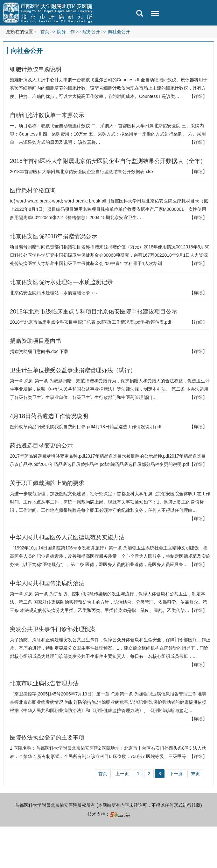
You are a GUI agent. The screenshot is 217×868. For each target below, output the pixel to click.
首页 (45, 32)
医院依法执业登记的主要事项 (47, 738)
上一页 (122, 774)
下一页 (176, 774)
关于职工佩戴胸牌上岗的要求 (47, 483)
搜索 (140, 13)
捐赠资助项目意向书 (36, 341)
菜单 (153, 14)
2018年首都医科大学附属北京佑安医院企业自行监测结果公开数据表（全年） (108, 161)
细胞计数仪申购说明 (36, 69)
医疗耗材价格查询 (33, 190)
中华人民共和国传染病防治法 (47, 583)
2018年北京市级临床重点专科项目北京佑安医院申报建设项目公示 (94, 312)
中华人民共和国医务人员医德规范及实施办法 (67, 537)
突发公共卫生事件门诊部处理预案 (53, 629)
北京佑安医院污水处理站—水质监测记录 (61, 282)
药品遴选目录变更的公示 (41, 445)
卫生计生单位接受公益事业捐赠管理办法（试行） (73, 370)
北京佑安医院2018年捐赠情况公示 (53, 236)
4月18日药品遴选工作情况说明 (49, 416)
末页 (195, 774)
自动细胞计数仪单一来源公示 (47, 115)
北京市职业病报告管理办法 (44, 683)
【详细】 (198, 96)
